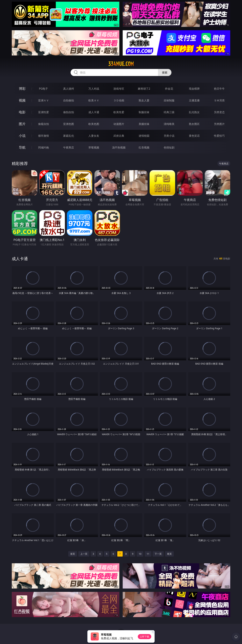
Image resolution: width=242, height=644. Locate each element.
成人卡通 (94, 112)
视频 (22, 100)
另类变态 (219, 112)
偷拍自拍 (69, 112)
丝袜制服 (169, 100)
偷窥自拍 (44, 124)
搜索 (165, 72)
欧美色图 (94, 124)
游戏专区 (119, 89)
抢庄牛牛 (219, 89)
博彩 (22, 89)
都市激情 (44, 136)
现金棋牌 (194, 89)
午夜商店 (69, 147)
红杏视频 (144, 147)
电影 (22, 112)
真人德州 (69, 89)
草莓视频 (94, 147)
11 (148, 554)
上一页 (84, 554)
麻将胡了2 (144, 89)
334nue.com (121, 64)
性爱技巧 (219, 136)
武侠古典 (119, 136)
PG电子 (43, 89)
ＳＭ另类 (219, 100)
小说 (22, 136)
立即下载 (145, 637)
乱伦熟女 (194, 112)
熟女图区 (194, 124)
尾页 (169, 554)
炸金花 (169, 89)
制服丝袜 (144, 112)
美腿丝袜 (144, 124)
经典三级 (169, 112)
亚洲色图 (69, 124)
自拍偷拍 (69, 100)
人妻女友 (94, 136)
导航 (22, 147)
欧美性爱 (119, 112)
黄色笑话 (194, 136)
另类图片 (219, 124)
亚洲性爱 (44, 112)
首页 (73, 554)
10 (140, 554)
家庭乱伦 (69, 136)
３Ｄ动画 (119, 100)
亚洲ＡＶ (44, 100)
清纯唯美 (169, 124)
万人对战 (94, 89)
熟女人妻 (144, 100)
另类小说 (169, 136)
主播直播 (194, 100)
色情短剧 (169, 147)
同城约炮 (44, 147)
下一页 (158, 554)
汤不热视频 (119, 147)
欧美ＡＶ (94, 100)
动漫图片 (119, 124)
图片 (22, 124)
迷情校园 (144, 136)
